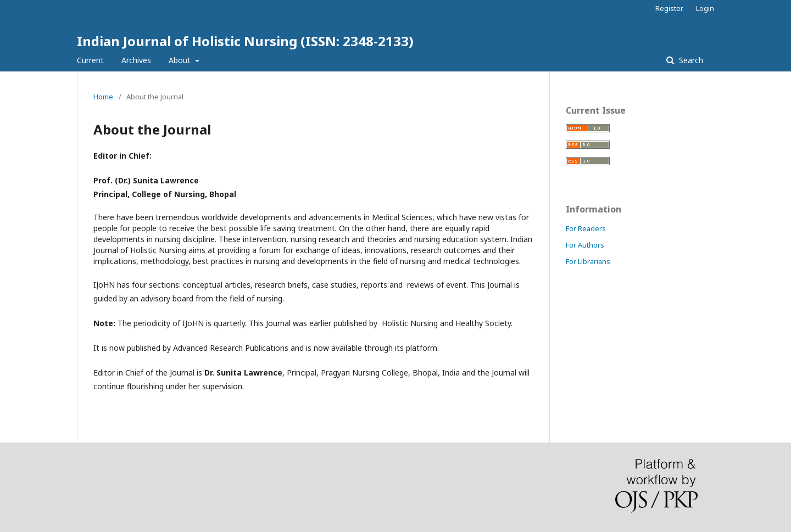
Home (103, 97)
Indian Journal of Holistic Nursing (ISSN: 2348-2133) (245, 41)
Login (705, 8)
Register (669, 8)
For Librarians (588, 261)
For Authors (585, 245)
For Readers (586, 228)
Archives (136, 60)
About (181, 60)
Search (690, 60)
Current (90, 60)
